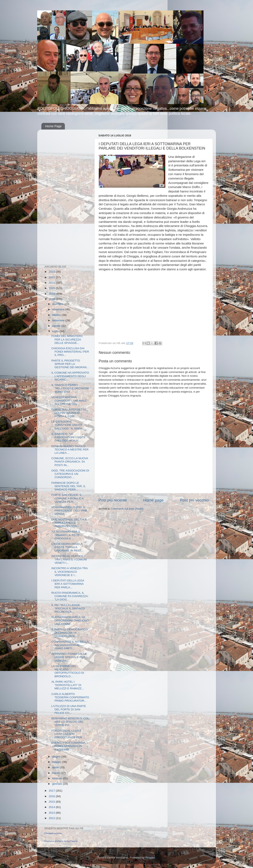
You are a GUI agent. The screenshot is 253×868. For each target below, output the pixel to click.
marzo (56, 773)
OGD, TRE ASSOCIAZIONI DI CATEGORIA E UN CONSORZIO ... (70, 474)
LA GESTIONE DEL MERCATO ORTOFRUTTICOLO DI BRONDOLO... (68, 671)
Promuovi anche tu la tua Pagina (61, 841)
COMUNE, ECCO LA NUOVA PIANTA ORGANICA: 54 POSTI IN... (70, 462)
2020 (52, 288)
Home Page (53, 126)
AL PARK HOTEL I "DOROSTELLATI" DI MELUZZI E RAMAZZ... (68, 685)
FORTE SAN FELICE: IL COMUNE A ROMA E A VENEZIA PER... (67, 498)
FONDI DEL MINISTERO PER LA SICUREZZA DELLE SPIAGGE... (67, 339)
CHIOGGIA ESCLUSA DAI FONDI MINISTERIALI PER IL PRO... (70, 352)
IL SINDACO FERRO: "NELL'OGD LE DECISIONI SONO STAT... (70, 388)
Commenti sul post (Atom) (127, 509)
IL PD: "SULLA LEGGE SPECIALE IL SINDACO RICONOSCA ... (68, 608)
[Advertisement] (61, 195)
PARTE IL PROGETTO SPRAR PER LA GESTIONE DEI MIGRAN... (70, 364)
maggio (57, 762)
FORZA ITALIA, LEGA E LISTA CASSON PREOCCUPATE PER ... (68, 734)
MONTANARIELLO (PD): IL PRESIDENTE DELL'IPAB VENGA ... (69, 511)
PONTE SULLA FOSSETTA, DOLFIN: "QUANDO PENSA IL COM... (69, 413)
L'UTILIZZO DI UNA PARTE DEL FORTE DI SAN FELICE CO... (69, 709)
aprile (56, 767)
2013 (52, 813)
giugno (57, 756)
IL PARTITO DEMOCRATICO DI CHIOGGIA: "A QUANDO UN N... (70, 633)
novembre (59, 309)
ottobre (57, 315)
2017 (52, 791)
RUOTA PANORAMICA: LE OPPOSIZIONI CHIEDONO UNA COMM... (70, 620)
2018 (52, 299)
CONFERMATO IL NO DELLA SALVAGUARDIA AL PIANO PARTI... (70, 645)
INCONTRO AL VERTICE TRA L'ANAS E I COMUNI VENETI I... (69, 559)
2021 (52, 283)
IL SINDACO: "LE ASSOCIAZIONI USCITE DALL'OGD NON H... (68, 437)
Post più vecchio (194, 500)
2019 (52, 294)
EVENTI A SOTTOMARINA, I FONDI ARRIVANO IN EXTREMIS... (69, 746)
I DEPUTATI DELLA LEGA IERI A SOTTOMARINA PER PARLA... (68, 584)
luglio (56, 331)
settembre (59, 320)
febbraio (58, 778)
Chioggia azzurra (53, 833)
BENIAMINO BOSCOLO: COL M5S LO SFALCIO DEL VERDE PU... (70, 722)
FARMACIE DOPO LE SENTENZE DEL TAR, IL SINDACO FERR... (68, 486)
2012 (52, 818)
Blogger (150, 857)
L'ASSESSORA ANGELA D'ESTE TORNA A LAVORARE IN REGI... (67, 547)
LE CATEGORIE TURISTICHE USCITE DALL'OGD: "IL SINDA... (68, 425)
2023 (52, 272)
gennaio (58, 784)
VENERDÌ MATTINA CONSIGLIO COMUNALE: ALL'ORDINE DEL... (69, 401)
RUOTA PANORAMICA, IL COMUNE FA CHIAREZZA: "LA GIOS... (70, 596)
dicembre (58, 304)
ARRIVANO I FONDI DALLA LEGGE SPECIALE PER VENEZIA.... (69, 657)
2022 (52, 277)
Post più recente (113, 500)
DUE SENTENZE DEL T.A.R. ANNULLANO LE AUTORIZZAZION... (69, 523)
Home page (153, 500)
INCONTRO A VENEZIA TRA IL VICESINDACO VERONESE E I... (69, 572)
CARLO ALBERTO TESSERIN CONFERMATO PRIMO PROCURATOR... (70, 697)
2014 (52, 807)
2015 (52, 802)
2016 (52, 796)
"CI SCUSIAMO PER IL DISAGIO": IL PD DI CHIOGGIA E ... (66, 535)
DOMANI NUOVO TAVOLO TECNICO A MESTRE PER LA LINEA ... (70, 450)
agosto (57, 326)
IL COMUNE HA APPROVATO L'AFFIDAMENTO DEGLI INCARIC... (70, 376)
